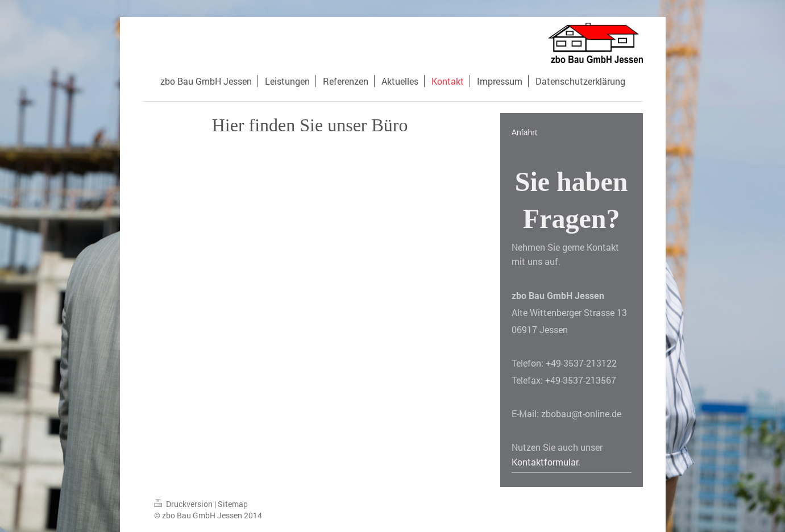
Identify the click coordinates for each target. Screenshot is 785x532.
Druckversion (184, 504)
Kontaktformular (545, 462)
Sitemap (233, 504)
